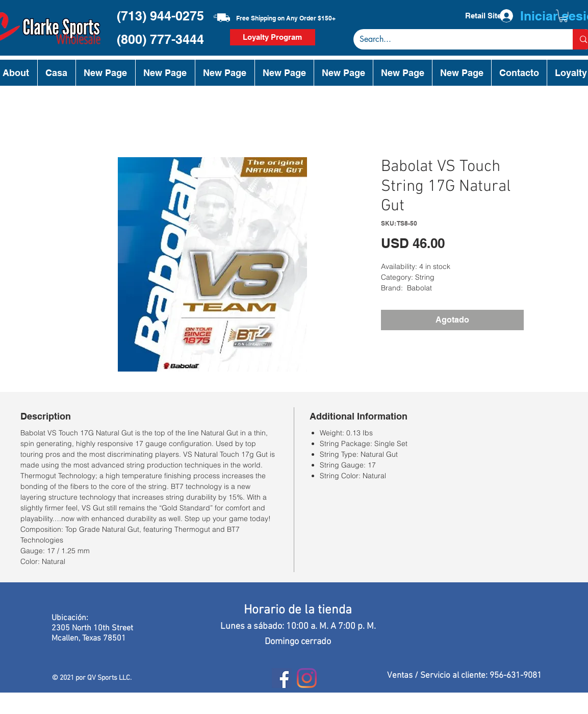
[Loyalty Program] (273, 37)
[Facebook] (282, 678)
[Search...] (456, 39)
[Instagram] (307, 678)
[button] (563, 16)
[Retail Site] (483, 16)
